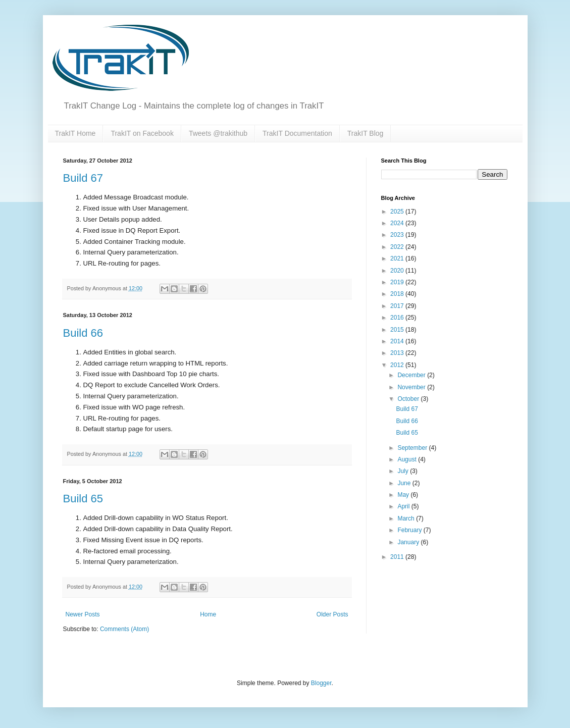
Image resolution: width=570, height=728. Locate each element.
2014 (398, 341)
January (409, 542)
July (404, 471)
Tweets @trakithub (218, 133)
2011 (398, 557)
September (413, 448)
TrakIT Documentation (297, 133)
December (412, 375)
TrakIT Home (75, 133)
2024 (398, 223)
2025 (398, 212)
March (407, 518)
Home (208, 614)
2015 (398, 330)
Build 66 (83, 333)
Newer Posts (83, 614)
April (404, 506)
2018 (398, 294)
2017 (398, 306)
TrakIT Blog (366, 133)
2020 (398, 271)
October (409, 399)
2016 (398, 318)
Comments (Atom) (124, 629)
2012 (398, 365)
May (404, 495)
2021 (398, 258)
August (408, 459)
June (405, 483)
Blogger (321, 683)
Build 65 (83, 499)
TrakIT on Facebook (142, 133)
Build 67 (83, 178)
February (410, 530)
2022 (398, 247)
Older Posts (332, 614)
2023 (398, 235)
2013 (398, 353)
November (412, 387)
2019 (398, 282)
